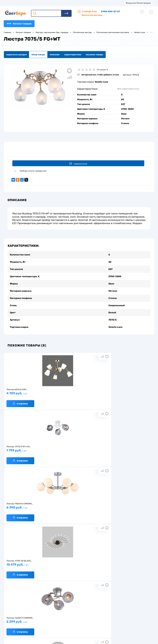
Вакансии (59, 620)
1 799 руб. (77, 391)
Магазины (9, 3)
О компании (29, 3)
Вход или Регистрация (138, 3)
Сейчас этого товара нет (33, 172)
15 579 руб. (28, 448)
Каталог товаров (19, 24)
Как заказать (41, 622)
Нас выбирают (42, 612)
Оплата (64, 3)
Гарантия (39, 617)
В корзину (20, 400)
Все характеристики (128, 89)
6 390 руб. (127, 391)
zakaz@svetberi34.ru (123, 620)
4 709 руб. (28, 391)
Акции (79, 3)
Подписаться (80, 164)
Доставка (48, 3)
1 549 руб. (127, 448)
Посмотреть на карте (124, 603)
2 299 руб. (77, 448)
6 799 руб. (28, 505)
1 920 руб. (77, 505)
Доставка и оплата (63, 611)
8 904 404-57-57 (110, 11)
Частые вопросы (43, 626)
